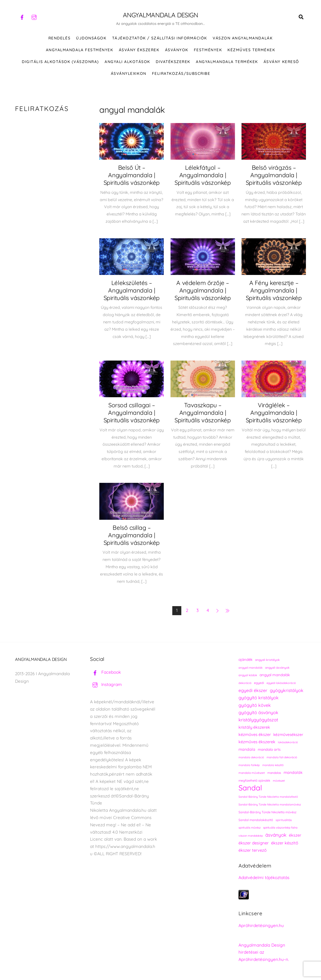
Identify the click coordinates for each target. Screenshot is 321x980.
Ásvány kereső (281, 62)
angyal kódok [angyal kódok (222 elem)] (248, 675)
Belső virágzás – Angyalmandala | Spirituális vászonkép (274, 175)
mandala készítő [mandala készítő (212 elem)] (273, 765)
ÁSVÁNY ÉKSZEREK (139, 50)
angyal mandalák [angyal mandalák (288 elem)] (275, 675)
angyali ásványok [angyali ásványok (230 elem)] (277, 668)
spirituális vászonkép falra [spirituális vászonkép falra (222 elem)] (280, 828)
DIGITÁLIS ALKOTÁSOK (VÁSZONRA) (60, 62)
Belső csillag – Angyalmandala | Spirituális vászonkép (132, 535)
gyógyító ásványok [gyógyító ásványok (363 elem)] (258, 713)
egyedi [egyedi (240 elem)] (259, 683)
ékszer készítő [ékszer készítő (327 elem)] (285, 843)
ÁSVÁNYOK (177, 50)
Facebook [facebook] (105, 672)
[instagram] (34, 17)
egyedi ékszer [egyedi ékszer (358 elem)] (253, 690)
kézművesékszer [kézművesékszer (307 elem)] (288, 735)
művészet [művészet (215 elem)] (279, 781)
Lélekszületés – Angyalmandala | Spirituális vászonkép (132, 291)
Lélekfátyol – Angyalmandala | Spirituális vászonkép (203, 175)
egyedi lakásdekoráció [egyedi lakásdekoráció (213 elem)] (281, 683)
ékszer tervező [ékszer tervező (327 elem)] (253, 850)
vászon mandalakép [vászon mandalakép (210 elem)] (251, 836)
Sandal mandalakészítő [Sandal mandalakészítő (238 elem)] (256, 820)
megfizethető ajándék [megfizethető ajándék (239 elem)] (254, 781)
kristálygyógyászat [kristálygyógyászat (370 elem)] (258, 720)
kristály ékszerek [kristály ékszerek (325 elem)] (254, 727)
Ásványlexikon (129, 74)
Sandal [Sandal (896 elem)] (250, 788)
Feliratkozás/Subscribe (181, 74)
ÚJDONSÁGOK (91, 38)
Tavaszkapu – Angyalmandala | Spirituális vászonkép (203, 413)
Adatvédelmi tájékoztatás (264, 878)
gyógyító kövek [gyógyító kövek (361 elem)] (255, 705)
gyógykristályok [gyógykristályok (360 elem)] (287, 690)
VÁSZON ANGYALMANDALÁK (243, 38)
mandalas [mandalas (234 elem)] (274, 773)
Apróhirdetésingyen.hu (261, 926)
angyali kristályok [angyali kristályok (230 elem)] (267, 660)
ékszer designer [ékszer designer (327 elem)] (254, 843)
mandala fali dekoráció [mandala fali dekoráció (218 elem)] (282, 758)
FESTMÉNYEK (208, 50)
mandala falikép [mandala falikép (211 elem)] (249, 765)
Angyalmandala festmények (79, 50)
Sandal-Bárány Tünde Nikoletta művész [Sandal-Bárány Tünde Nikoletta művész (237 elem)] (267, 812)
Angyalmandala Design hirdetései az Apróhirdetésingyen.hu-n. (264, 953)
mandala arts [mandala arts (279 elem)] (269, 750)
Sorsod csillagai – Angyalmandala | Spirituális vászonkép (132, 413)
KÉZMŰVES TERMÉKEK (251, 50)
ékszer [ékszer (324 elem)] (295, 835)
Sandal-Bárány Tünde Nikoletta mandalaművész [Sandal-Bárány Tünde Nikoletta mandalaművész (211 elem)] (270, 805)
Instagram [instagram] (106, 685)
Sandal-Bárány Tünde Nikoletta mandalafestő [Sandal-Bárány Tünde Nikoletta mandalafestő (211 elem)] (268, 797)
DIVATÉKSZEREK (173, 62)
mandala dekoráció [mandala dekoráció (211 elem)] (251, 758)
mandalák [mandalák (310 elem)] (293, 773)
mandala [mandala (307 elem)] (247, 750)
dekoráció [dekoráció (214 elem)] (245, 683)
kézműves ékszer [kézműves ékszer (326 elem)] (255, 735)
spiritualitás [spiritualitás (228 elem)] (284, 820)
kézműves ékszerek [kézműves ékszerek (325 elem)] (257, 742)
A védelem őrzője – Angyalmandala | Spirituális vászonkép (203, 291)
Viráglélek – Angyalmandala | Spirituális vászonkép (274, 413)
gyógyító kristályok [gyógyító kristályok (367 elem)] (259, 698)
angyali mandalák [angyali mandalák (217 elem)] (251, 668)
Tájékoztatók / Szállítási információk (160, 38)
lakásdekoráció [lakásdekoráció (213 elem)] (288, 742)
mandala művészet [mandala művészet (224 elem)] (252, 773)
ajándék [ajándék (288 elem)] (246, 660)
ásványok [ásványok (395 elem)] (276, 835)
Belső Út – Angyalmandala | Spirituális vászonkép (132, 175)
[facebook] (22, 17)
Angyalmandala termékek (227, 62)
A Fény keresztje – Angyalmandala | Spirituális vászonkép (274, 291)
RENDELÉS (59, 38)
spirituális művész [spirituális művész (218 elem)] (250, 828)
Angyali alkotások (127, 62)
